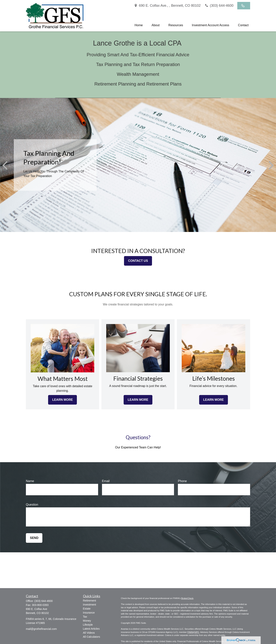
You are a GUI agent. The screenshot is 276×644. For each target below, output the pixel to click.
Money (87, 621)
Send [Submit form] (34, 538)
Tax (85, 617)
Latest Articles (91, 629)
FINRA (190, 632)
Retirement (90, 601)
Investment (90, 605)
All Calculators (92, 637)
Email (106, 481)
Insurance (89, 613)
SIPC (197, 632)
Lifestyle (88, 625)
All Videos (89, 633)
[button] (139, 25)
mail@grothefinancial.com (41, 629)
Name (30, 481)
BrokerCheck (187, 598)
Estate (87, 609)
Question (32, 505)
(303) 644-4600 (219, 6)
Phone (182, 481)
